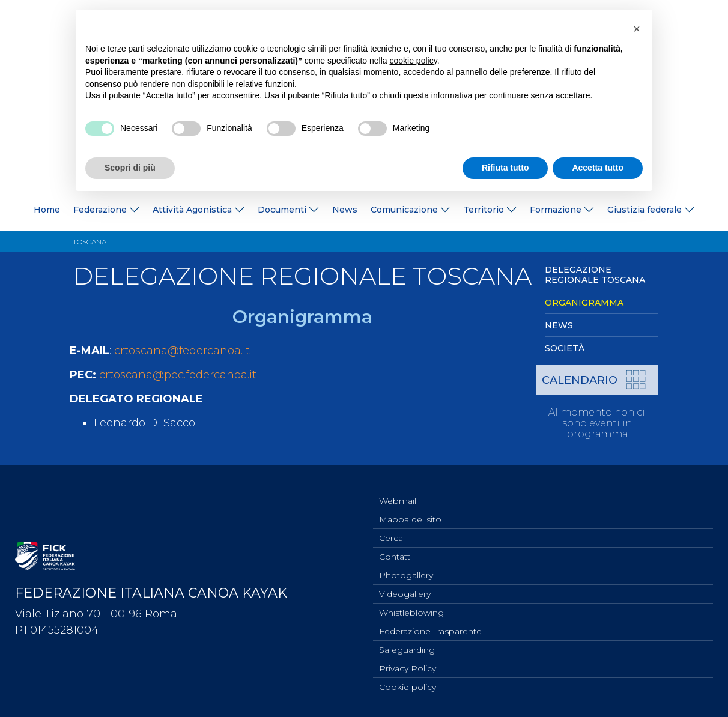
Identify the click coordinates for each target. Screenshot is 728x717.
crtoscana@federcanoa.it (182, 351)
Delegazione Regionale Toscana (595, 275)
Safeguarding (407, 647)
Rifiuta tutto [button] (505, 168)
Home (47, 210)
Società (565, 348)
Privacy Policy (408, 667)
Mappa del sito (410, 508)
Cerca (391, 528)
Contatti (396, 548)
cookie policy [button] (414, 61)
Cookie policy (408, 686)
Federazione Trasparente (430, 627)
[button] (637, 29)
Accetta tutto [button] (598, 168)
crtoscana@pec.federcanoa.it (178, 375)
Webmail (398, 488)
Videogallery (405, 587)
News (345, 210)
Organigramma (584, 303)
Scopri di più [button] (130, 168)
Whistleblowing (411, 607)
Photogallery (406, 567)
